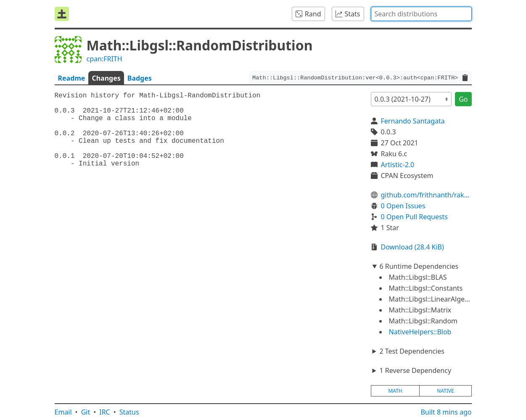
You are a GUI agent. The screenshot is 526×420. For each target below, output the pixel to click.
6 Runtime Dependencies (419, 266)
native (445, 391)
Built (446, 412)
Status (129, 412)
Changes (106, 78)
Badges (140, 78)
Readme (72, 78)
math (395, 391)
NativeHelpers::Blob (420, 332)
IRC (105, 412)
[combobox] (421, 14)
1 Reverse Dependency (415, 370)
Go (463, 99)
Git (86, 412)
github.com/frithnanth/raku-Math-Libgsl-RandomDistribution (426, 195)
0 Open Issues (403, 206)
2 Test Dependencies (412, 351)
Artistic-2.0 (398, 165)
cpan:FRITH (104, 59)
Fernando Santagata (413, 121)
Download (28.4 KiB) (412, 247)
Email (63, 412)
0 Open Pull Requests (415, 217)
